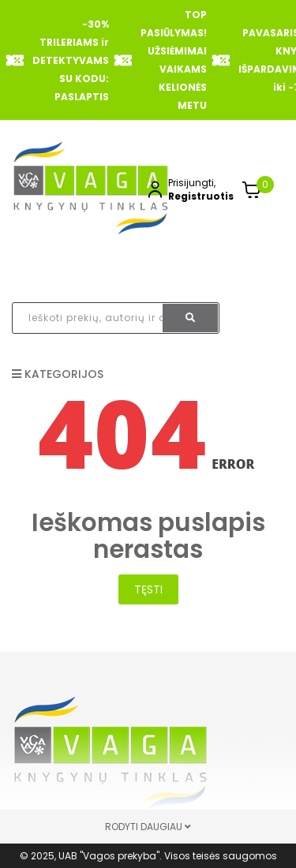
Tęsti (148, 589)
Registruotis (201, 196)
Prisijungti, (192, 183)
